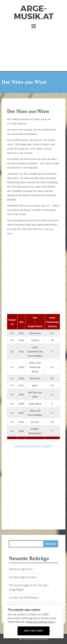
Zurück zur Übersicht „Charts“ (34, 446)
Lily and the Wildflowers (24, 598)
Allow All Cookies (33, 631)
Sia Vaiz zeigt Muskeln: (23, 577)
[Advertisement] (33, 48)
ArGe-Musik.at (34, 13)
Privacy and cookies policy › (41, 622)
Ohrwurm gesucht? (21, 569)
